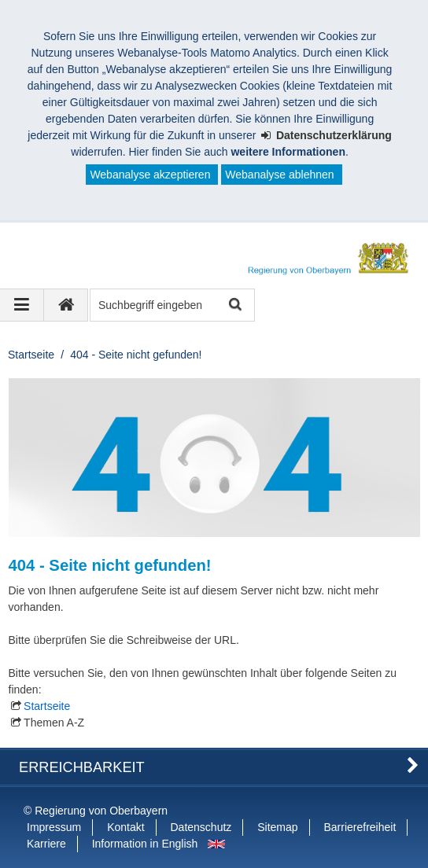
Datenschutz (201, 827)
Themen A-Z (54, 723)
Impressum (54, 827)
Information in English (145, 844)
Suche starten (234, 305)
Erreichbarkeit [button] (82, 767)
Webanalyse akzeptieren (150, 175)
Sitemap (277, 827)
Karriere (46, 844)
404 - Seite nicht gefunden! (136, 355)
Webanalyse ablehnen (279, 175)
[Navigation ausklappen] (22, 305)
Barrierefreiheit (360, 827)
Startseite (31, 355)
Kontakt (125, 827)
